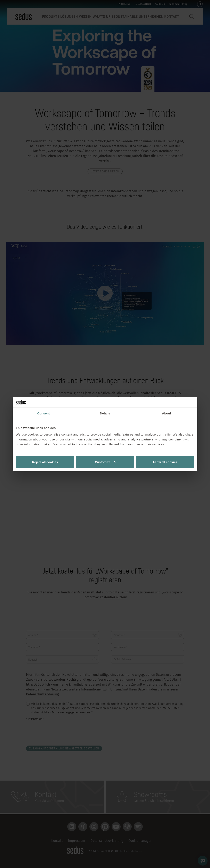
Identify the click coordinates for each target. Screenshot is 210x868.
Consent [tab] (44, 413)
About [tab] (167, 413)
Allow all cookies (165, 462)
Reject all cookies (45, 462)
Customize (105, 462)
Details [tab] (105, 413)
